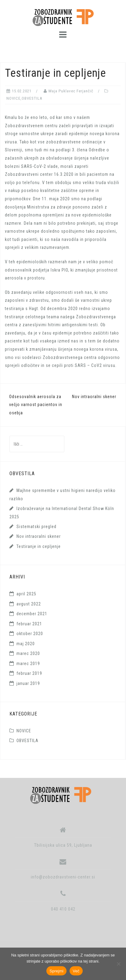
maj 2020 (26, 644)
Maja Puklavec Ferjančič (71, 91)
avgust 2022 (29, 604)
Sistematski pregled (36, 527)
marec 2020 (28, 653)
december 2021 (32, 614)
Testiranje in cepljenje (39, 546)
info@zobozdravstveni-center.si (63, 877)
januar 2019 (28, 683)
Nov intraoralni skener (94, 397)
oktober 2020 (30, 634)
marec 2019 (28, 664)
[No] (118, 964)
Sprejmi (56, 971)
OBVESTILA (32, 98)
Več (76, 971)
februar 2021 (29, 624)
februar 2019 (29, 673)
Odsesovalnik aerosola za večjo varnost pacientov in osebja (36, 405)
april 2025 (26, 594)
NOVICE (13, 98)
